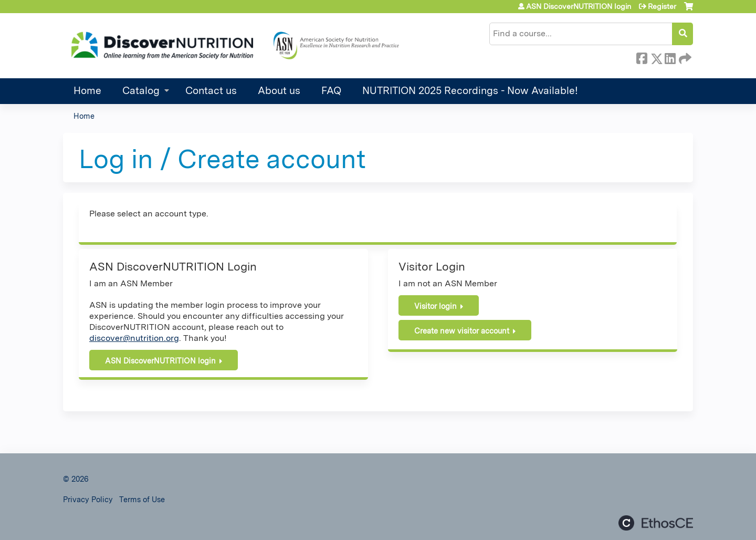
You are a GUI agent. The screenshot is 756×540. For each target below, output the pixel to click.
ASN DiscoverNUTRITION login (579, 6)
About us (279, 91)
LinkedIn (670, 57)
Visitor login (435, 306)
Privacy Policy (88, 499)
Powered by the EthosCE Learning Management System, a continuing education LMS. (656, 523)
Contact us (211, 91)
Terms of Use (142, 499)
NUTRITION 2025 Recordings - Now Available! (470, 91)
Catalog (141, 91)
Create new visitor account (462, 331)
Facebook (642, 57)
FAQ (331, 91)
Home (87, 91)
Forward (684, 57)
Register (662, 6)
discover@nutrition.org (134, 338)
